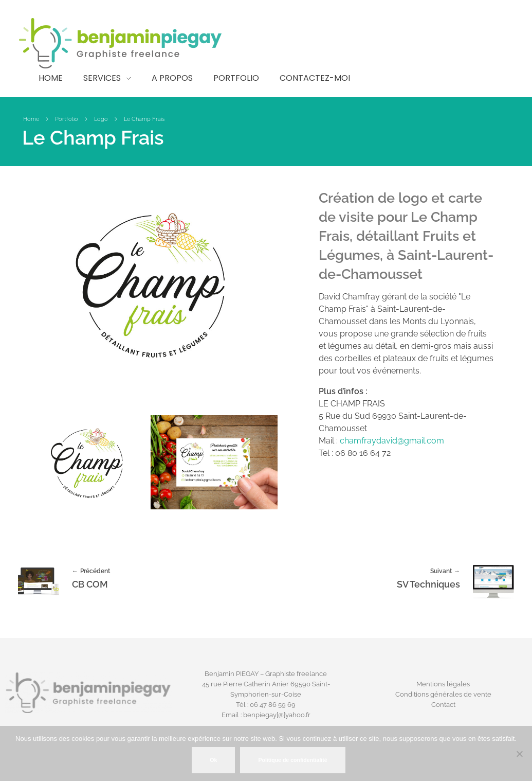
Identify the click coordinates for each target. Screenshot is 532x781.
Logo (101, 119)
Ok (213, 760)
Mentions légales (443, 684)
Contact (443, 705)
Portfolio (67, 119)
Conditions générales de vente (443, 694)
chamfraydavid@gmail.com (392, 441)
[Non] (519, 754)
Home (31, 119)
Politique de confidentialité (292, 760)
